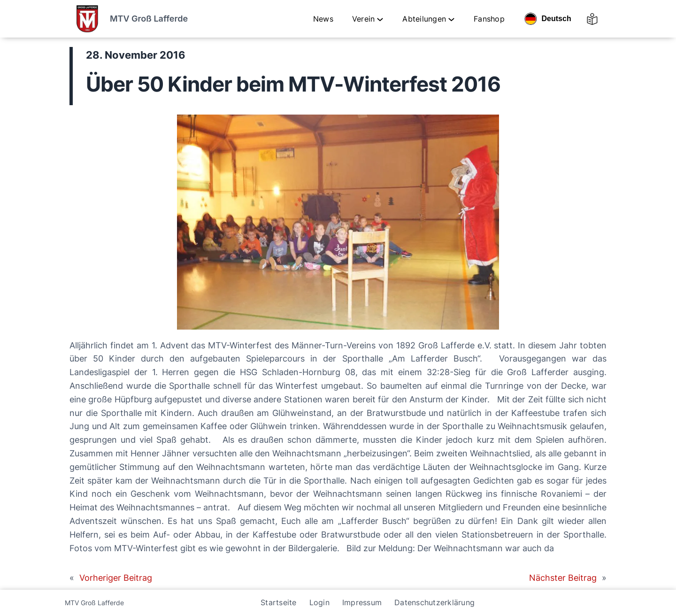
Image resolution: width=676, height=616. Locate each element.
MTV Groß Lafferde (149, 19)
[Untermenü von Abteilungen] (451, 19)
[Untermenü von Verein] (380, 19)
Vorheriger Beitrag (116, 578)
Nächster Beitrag (563, 578)
